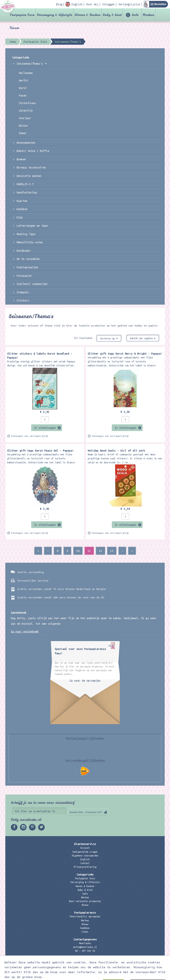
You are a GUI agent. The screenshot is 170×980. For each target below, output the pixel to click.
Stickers (23, 300)
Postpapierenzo (85, 912)
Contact (85, 863)
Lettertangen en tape (32, 226)
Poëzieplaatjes (27, 267)
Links (85, 932)
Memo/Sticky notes (30, 242)
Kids (20, 217)
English (85, 859)
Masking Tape (26, 234)
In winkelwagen (45, 428)
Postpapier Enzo (22, 15)
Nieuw (14, 28)
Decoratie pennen (29, 176)
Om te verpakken (28, 259)
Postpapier (24, 276)
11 (89, 551)
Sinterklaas (27, 103)
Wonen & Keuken (87, 15)
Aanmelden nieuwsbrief (86, 812)
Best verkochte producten (85, 901)
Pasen (23, 95)
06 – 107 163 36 (85, 951)
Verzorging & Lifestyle (55, 15)
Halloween (26, 73)
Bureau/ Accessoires (31, 167)
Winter (23, 126)
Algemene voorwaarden (85, 856)
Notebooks (24, 251)
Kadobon (22, 209)
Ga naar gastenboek (25, 631)
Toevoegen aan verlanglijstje (30, 436)
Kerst (23, 88)
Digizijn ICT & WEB (149, 976)
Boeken (21, 159)
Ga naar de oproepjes (85, 680)
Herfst (23, 80)
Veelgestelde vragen (85, 852)
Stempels (23, 292)
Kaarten (22, 201)
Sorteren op (109, 338)
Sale (135, 15)
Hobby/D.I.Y (25, 184)
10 (78, 551)
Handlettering (27, 192)
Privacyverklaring (85, 867)
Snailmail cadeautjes (32, 284)
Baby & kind (112, 15)
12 (100, 551)
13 (112, 551)
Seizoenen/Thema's (32, 64)
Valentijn (26, 110)
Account (85, 848)
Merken (148, 15)
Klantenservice (85, 844)
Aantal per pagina (143, 338)
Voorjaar (25, 118)
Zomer (23, 133)
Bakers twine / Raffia (33, 151)
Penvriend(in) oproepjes (85, 916)
